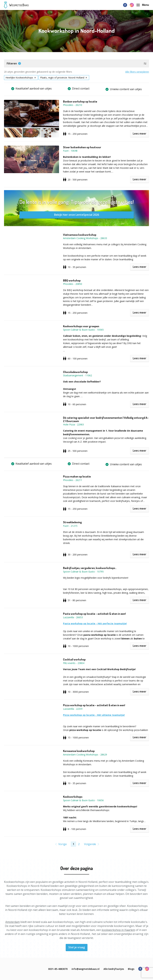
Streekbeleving (72, 522)
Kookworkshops (73, 797)
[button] (76, 63)
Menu (143, 5)
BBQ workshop (72, 280)
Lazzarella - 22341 (73, 709)
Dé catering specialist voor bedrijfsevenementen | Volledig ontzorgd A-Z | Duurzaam (106, 419)
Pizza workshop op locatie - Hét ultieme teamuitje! (94, 715)
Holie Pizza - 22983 (73, 424)
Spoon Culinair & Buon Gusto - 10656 (83, 800)
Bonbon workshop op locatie (80, 102)
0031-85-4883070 (58, 969)
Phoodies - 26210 (73, 105)
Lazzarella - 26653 (73, 617)
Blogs (131, 969)
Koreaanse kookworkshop (79, 751)
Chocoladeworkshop (75, 372)
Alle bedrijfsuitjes (114, 969)
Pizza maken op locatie (77, 476)
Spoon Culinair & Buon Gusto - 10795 (83, 572)
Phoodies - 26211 (73, 480)
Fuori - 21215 (70, 526)
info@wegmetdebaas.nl (86, 969)
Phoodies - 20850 (73, 284)
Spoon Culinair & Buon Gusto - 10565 (83, 330)
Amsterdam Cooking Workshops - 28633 (85, 238)
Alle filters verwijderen (137, 72)
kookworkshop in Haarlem (118, 930)
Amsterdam (13, 922)
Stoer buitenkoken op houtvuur (82, 147)
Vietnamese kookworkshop (80, 235)
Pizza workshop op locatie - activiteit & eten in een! (94, 705)
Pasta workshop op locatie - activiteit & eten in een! (94, 614)
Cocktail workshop (74, 659)
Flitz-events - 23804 (74, 663)
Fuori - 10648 (70, 151)
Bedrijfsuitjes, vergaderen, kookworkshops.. (90, 568)
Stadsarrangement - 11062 (78, 375)
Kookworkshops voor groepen (81, 326)
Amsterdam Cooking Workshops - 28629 (85, 755)
